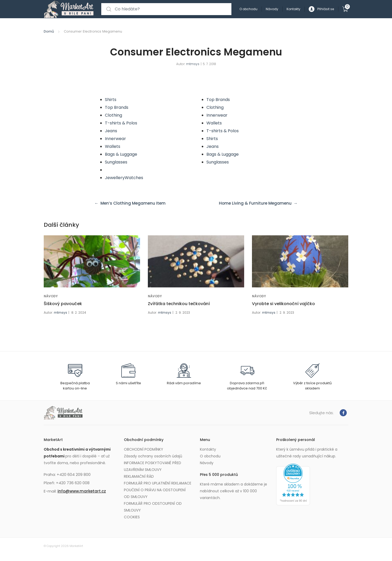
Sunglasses (116, 162)
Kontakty (293, 9)
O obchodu (248, 9)
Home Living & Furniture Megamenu (254, 203)
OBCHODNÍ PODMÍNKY (144, 449)
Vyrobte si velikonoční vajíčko (283, 304)
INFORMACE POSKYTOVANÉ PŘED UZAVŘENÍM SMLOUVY (153, 466)
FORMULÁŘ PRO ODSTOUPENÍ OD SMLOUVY (153, 507)
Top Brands (117, 107)
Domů (49, 31)
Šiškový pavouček (63, 304)
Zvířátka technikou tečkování (179, 304)
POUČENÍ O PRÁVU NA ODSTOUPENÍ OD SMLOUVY (155, 493)
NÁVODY (51, 296)
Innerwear (115, 139)
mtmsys (193, 64)
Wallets (113, 146)
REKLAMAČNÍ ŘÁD (139, 476)
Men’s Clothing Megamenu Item (134, 203)
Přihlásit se (321, 9)
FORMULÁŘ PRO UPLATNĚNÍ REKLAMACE (158, 483)
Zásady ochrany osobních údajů (153, 456)
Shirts (111, 100)
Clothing (113, 115)
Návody (272, 9)
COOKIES (132, 517)
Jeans (111, 131)
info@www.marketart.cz (82, 491)
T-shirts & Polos (121, 123)
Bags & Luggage (121, 154)
